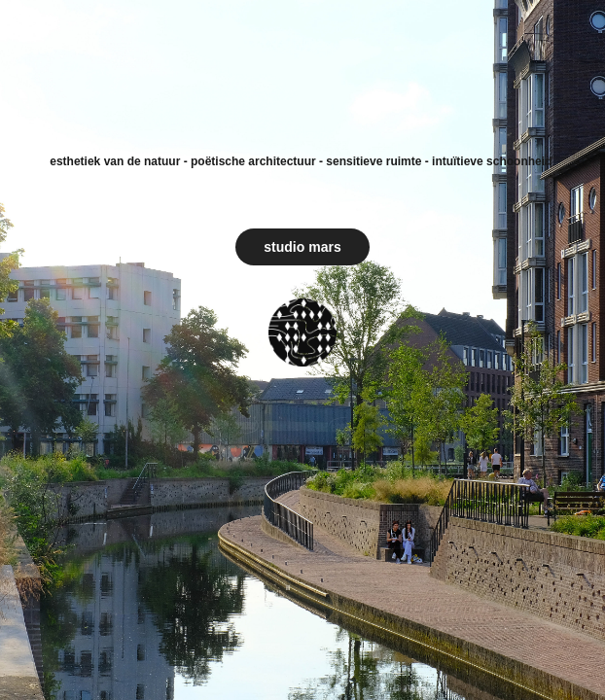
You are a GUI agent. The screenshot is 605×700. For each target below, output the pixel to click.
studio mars (302, 247)
